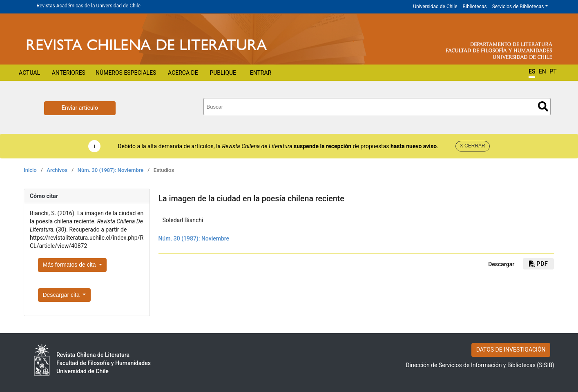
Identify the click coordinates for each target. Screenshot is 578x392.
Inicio (30, 170)
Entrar (261, 73)
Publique (223, 73)
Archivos (57, 170)
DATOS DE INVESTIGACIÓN (511, 350)
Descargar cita (62, 295)
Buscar (543, 106)
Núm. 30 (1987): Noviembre (110, 170)
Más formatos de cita (70, 265)
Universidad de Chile (435, 7)
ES (532, 71)
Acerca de (183, 73)
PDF (538, 264)
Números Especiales (126, 73)
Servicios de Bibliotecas (518, 7)
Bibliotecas (475, 7)
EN (542, 71)
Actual (29, 73)
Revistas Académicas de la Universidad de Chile (89, 6)
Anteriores (69, 73)
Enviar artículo (80, 108)
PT (553, 71)
